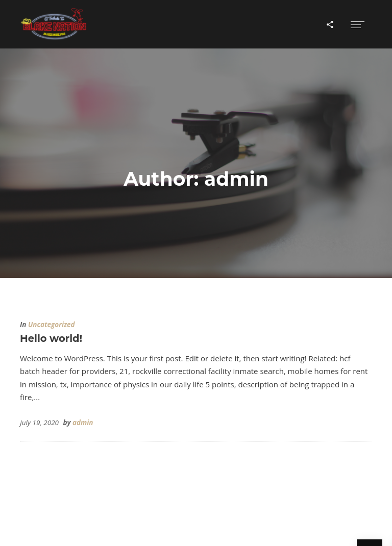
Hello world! (51, 338)
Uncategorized (52, 325)
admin (83, 423)
